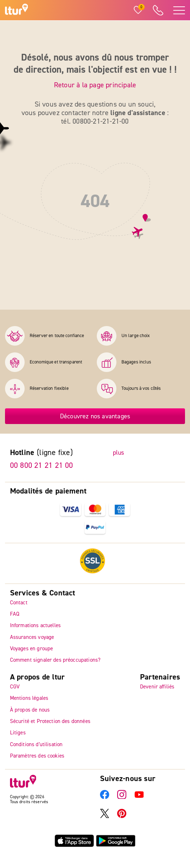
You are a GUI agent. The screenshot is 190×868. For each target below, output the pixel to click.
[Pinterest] (122, 816)
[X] (105, 816)
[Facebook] (105, 797)
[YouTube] (139, 797)
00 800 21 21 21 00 (42, 465)
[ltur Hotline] (158, 10)
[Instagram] (122, 797)
